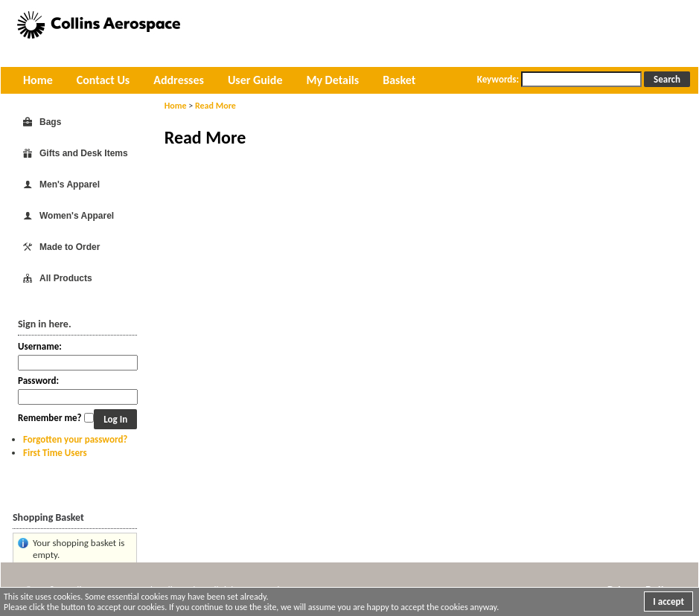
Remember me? (50, 418)
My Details (332, 80)
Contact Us (103, 80)
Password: (38, 381)
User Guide (255, 80)
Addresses (179, 80)
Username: (40, 346)
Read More (216, 106)
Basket (399, 80)
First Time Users (55, 453)
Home (38, 80)
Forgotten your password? (75, 439)
